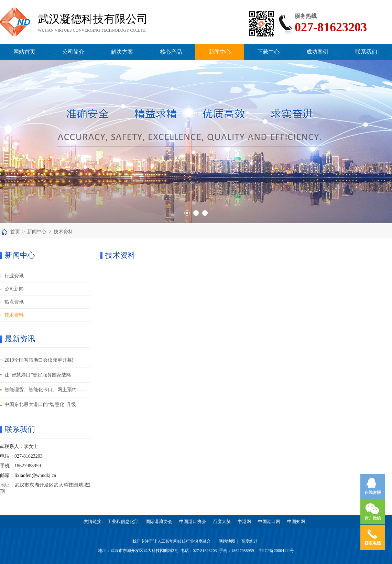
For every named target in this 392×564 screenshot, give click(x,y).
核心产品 (171, 52)
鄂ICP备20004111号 (277, 551)
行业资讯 (14, 276)
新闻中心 (220, 52)
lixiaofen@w (27, 475)
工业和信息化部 (123, 522)
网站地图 (227, 541)
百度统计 (249, 541)
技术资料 (63, 232)
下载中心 (269, 52)
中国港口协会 (193, 522)
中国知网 (296, 522)
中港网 (244, 522)
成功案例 (317, 52)
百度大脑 (222, 522)
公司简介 (73, 52)
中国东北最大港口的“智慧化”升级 (40, 405)
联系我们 (366, 52)
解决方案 (122, 52)
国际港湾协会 (159, 522)
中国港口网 (269, 522)
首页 (15, 232)
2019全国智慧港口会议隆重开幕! (39, 360)
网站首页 (24, 52)
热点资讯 (14, 302)
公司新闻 (14, 289)
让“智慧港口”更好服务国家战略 (38, 375)
